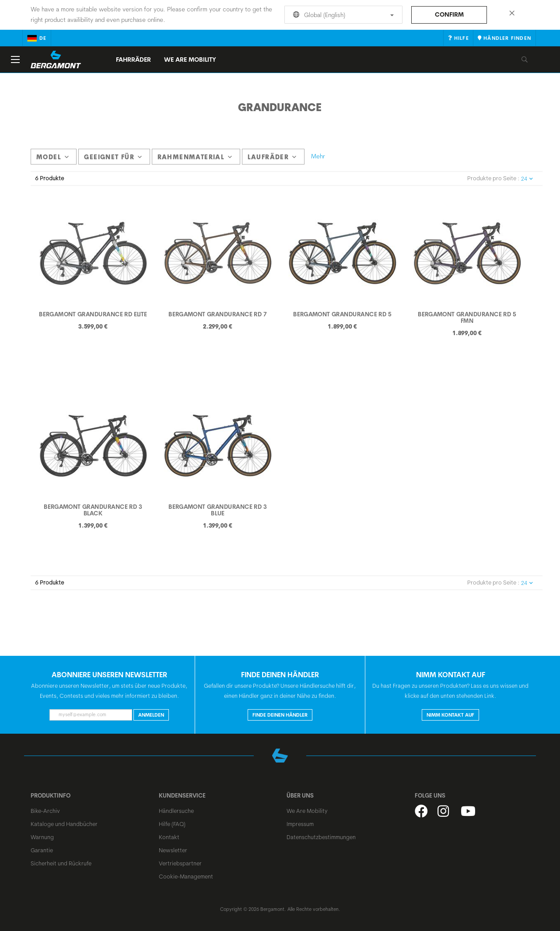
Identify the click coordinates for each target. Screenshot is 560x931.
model (53, 157)
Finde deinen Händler (280, 715)
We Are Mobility (190, 59)
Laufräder (272, 157)
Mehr (318, 156)
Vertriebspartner (180, 863)
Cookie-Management (186, 876)
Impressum (300, 824)
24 (527, 179)
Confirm (449, 14)
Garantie (42, 850)
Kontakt (169, 837)
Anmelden (151, 715)
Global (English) (342, 15)
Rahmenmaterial (195, 157)
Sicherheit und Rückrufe (61, 863)
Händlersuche (176, 811)
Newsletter (173, 850)
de (37, 38)
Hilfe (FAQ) (172, 824)
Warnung (42, 837)
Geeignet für (113, 157)
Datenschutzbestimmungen (321, 837)
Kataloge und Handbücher (64, 824)
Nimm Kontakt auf (450, 715)
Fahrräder (133, 59)
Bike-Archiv (45, 811)
